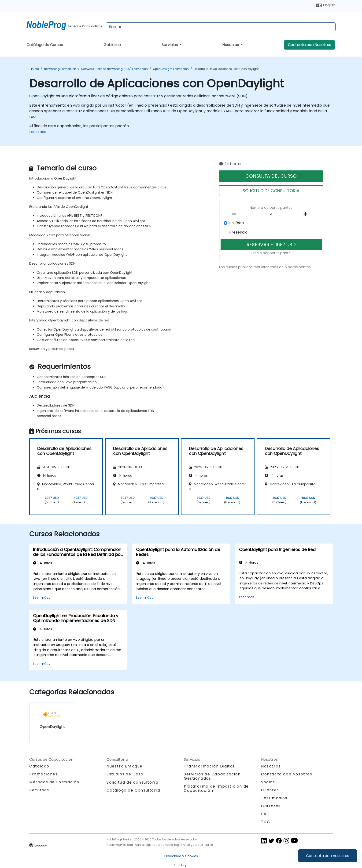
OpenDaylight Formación (171, 69)
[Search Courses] (221, 27)
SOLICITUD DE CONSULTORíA (271, 191)
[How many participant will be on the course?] (271, 214)
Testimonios (274, 798)
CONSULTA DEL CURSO (271, 176)
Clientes (270, 790)
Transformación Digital (209, 766)
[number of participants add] (307, 214)
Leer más (38, 132)
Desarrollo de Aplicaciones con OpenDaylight (226, 69)
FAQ (266, 814)
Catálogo (39, 766)
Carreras (271, 806)
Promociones (44, 774)
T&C (266, 822)
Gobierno (112, 45)
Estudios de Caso (125, 774)
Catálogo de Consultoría (133, 790)
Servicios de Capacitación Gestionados (212, 776)
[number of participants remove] (236, 214)
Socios (268, 782)
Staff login (181, 865)
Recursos (39, 790)
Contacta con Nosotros (309, 45)
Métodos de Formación (54, 782)
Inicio (35, 69)
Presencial (239, 232)
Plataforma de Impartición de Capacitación (216, 788)
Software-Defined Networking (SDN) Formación (115, 69)
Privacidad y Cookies (181, 856)
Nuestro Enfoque (125, 766)
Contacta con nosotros (328, 856)
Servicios (170, 45)
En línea (236, 223)
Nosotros (231, 45)
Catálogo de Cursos (45, 45)
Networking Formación (60, 69)
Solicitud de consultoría (132, 782)
